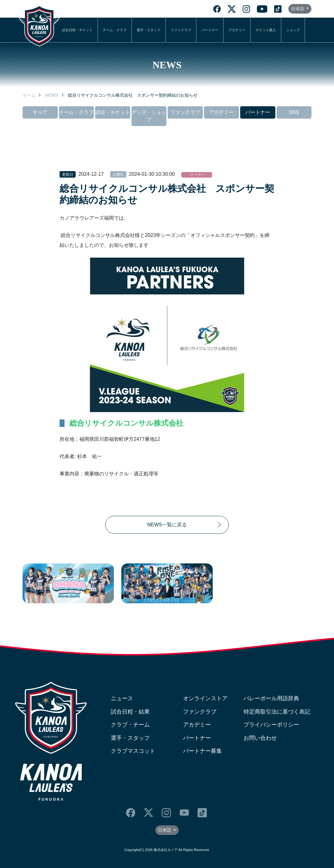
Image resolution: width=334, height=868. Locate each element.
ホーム (29, 95)
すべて (40, 112)
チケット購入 (266, 30)
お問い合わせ (260, 738)
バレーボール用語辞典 (271, 698)
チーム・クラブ (115, 30)
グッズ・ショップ (149, 116)
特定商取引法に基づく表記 (277, 712)
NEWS (52, 95)
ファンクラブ (181, 30)
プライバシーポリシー (271, 725)
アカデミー (237, 30)
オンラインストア (205, 698)
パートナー (210, 30)
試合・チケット (113, 112)
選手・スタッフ (149, 30)
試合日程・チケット (77, 30)
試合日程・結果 (130, 712)
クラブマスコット (133, 751)
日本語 (298, 9)
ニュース (122, 698)
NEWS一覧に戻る (167, 525)
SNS (294, 112)
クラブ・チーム (130, 725)
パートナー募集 (202, 751)
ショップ (293, 30)
